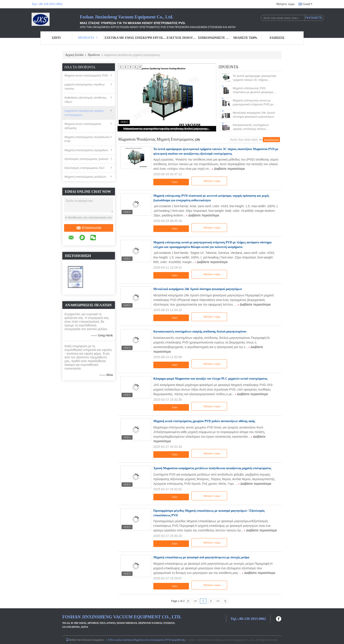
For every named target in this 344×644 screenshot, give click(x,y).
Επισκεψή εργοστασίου (151, 38)
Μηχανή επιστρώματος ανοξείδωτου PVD (87, 139)
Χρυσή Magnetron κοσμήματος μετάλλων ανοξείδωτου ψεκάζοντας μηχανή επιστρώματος (212, 468)
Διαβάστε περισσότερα (229, 169)
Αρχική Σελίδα (74, 55)
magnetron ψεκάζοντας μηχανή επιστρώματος (84, 113)
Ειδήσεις (277, 38)
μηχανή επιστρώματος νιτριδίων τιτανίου (85, 87)
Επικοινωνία (89, 228)
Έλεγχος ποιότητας (183, 38)
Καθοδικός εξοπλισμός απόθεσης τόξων (86, 100)
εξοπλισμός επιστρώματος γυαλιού (86, 159)
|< (188, 601)
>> (218, 601)
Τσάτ (172, 182)
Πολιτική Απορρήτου (93, 640)
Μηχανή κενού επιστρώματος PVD (86, 75)
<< (195, 601)
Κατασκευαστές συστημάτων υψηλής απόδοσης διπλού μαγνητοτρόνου (167, 129)
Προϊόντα (88, 38)
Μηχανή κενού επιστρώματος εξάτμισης (83, 126)
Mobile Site (73, 640)
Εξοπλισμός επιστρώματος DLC (85, 168)
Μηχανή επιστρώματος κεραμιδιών (86, 150)
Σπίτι (56, 38)
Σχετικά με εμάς (119, 38)
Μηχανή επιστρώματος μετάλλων (85, 177)
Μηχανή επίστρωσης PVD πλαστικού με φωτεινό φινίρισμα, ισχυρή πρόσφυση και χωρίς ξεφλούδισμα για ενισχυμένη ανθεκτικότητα (253, 90)
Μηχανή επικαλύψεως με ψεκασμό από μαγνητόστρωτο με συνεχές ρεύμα (201, 557)
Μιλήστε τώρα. (286, 4)
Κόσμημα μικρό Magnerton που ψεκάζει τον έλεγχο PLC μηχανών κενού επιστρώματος (210, 379)
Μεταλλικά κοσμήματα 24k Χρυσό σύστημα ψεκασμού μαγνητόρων (254, 115)
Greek (308, 4)
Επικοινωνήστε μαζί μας (214, 38)
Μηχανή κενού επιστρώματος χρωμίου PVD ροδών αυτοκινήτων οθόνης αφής (204, 421)
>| (225, 601)
